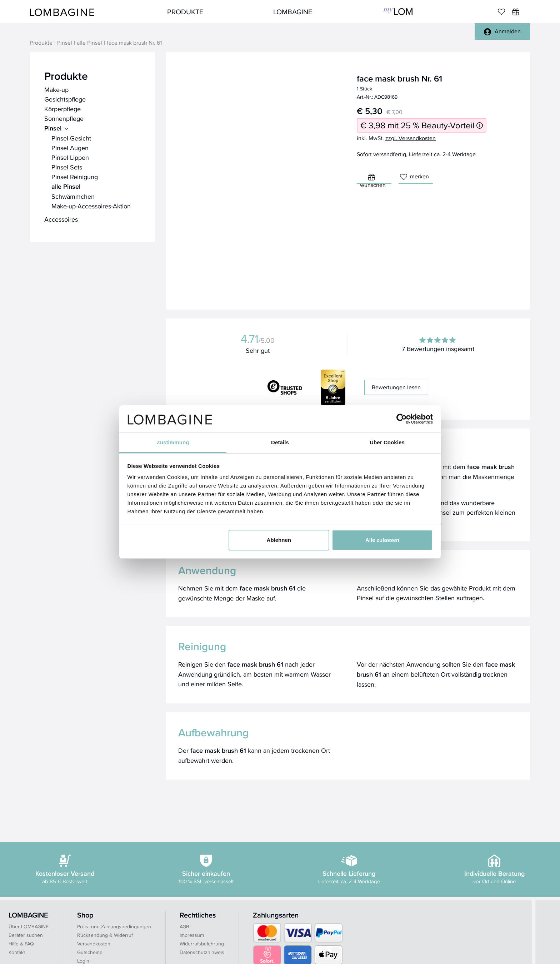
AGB (184, 926)
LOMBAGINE (293, 12)
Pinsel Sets (67, 167)
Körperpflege (62, 109)
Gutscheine (90, 952)
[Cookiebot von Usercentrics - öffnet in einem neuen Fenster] (402, 419)
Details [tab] (280, 442)
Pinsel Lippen (70, 157)
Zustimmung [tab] (173, 442)
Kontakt (17, 952)
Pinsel (65, 43)
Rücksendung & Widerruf (105, 935)
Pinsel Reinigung (75, 177)
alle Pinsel (89, 43)
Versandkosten (94, 944)
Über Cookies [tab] (387, 442)
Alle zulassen (382, 540)
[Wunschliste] (516, 12)
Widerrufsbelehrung (202, 944)
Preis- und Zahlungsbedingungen (114, 926)
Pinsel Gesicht (71, 138)
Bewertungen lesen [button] (396, 387)
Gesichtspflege (65, 99)
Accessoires (61, 219)
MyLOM (398, 12)
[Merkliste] (501, 12)
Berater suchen (26, 935)
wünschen (373, 179)
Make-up (56, 90)
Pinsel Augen (70, 148)
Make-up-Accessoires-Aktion (91, 206)
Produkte (185, 12)
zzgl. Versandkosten (411, 138)
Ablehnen (279, 540)
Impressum (192, 935)
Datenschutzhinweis (202, 952)
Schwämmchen (73, 196)
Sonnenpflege (64, 118)
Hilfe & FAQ (21, 944)
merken (414, 176)
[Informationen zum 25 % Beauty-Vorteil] (480, 125)
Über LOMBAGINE (29, 926)
